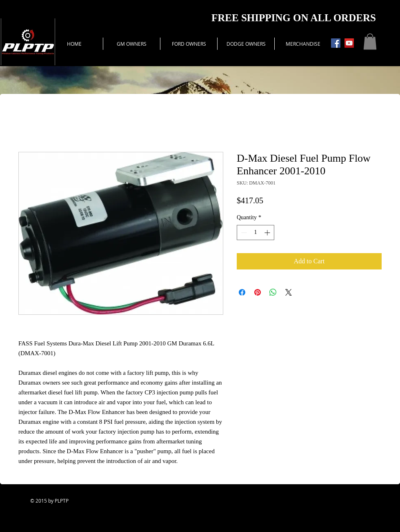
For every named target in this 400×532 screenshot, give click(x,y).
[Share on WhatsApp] (273, 292)
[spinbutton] (256, 233)
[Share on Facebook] (242, 292)
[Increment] (268, 233)
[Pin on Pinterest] (258, 292)
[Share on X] (289, 292)
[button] (370, 41)
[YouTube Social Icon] (349, 43)
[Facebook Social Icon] (336, 43)
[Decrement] (243, 233)
